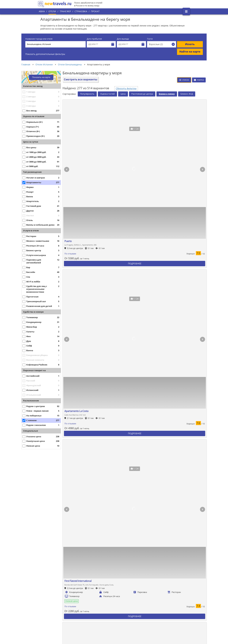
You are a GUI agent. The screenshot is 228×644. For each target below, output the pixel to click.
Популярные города (95, 594)
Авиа (42, 11)
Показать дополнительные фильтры (45, 54)
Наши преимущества (51, 607)
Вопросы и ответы (94, 616)
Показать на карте (41, 77)
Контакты (45, 618)
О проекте (45, 601)
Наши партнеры (48, 612)
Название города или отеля (39, 39)
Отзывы (88, 621)
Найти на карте (190, 52)
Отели (52, 11)
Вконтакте (179, 589)
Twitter (178, 594)
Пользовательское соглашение (100, 611)
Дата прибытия (94, 39)
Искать (190, 44)
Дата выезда (123, 39)
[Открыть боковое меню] (186, 11)
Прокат (95, 11)
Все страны (90, 600)
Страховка (81, 11)
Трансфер (65, 11)
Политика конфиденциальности (100, 605)
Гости (150, 39)
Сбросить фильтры (126, 88)
